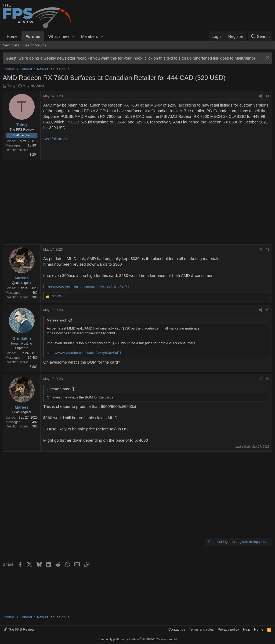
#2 (268, 250)
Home (12, 36)
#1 (268, 96)
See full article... (58, 139)
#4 (268, 379)
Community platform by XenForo (137, 639)
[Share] (260, 96)
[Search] (260, 36)
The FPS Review (19, 629)
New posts (11, 45)
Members (90, 36)
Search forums (35, 45)
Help (247, 629)
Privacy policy (228, 629)
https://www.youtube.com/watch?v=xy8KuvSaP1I (87, 287)
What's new (59, 36)
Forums (33, 36)
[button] (73, 36)
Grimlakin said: (58, 389)
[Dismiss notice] (267, 58)
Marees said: (57, 320)
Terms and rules (201, 629)
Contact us (177, 629)
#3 (268, 310)
